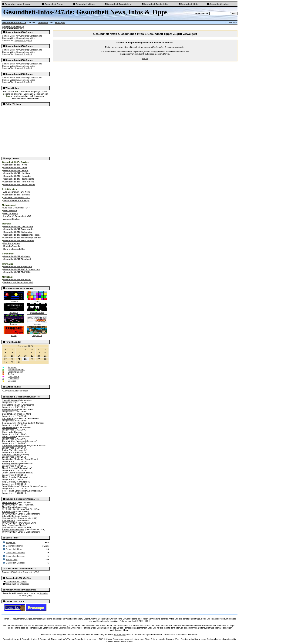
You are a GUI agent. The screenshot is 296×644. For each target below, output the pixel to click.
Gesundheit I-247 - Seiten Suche (19, 185)
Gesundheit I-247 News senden (19, 240)
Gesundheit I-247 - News (15, 165)
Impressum (92, 639)
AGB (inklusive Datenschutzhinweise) (116, 639)
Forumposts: (12, 559)
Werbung (139, 639)
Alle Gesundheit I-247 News (17, 192)
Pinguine (37, 323)
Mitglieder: (11, 542)
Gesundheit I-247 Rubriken (17, 195)
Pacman (14, 300)
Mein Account (10, 211)
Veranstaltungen (15, 372)
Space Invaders (37, 312)
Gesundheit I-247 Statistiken (17, 280)
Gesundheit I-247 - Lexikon (17, 173)
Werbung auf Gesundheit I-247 (18, 282)
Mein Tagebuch (11, 213)
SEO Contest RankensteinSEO (25, 572)
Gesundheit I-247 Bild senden (18, 232)
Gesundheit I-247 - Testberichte (19, 179)
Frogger (14, 323)
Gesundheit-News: (14, 546)
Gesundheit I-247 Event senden (19, 229)
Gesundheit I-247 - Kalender (17, 176)
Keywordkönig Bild (23, 40)
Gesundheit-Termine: (15, 553)
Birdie (14, 335)
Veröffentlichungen (17, 370)
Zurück (145, 58)
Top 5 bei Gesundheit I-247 (17, 198)
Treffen (11, 374)
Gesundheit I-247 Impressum (18, 266)
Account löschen (12, 219)
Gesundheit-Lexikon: (15, 556)
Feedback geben (12, 243)
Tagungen (12, 367)
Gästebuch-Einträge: (15, 563)
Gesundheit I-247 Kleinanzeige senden (22, 238)
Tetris (37, 300)
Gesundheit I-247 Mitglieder (17, 256)
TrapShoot (37, 335)
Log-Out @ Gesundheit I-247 (17, 216)
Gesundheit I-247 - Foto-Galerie (19, 182)
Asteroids (14, 312)
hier (156, 52)
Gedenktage (14, 379)
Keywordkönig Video (26, 38)
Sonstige (12, 381)
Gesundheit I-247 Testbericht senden (22, 235)
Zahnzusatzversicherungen (16, 391)
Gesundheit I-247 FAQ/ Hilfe (17, 272)
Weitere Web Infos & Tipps (16, 200)
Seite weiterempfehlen (14, 249)
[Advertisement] (26, 130)
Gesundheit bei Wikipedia (17, 584)
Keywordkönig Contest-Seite (29, 36)
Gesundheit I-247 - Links (15, 168)
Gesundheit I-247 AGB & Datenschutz (22, 269)
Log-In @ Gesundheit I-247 (17, 208)
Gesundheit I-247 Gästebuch (17, 259)
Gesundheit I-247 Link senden (18, 226)
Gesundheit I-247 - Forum (16, 170)
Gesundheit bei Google (16, 582)
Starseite (44, 593)
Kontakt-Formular (12, 246)
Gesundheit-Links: (14, 549)
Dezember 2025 (25, 346)
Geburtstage (14, 376)
